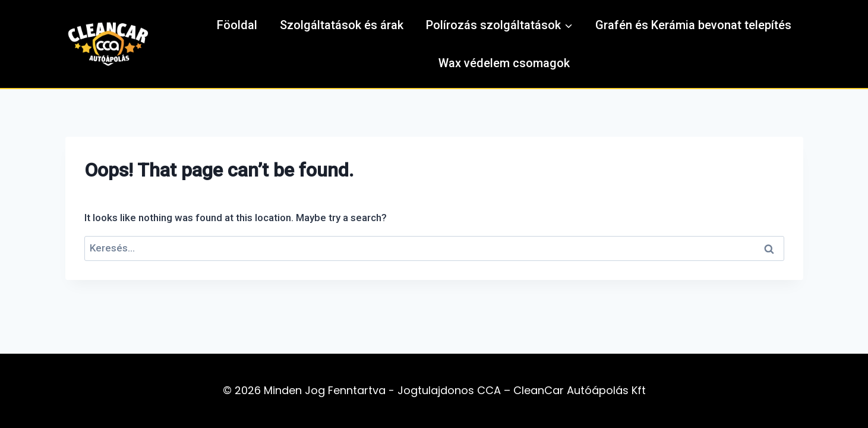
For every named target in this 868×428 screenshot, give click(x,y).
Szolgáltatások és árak (342, 25)
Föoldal (237, 25)
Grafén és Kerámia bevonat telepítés (693, 25)
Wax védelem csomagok (504, 63)
